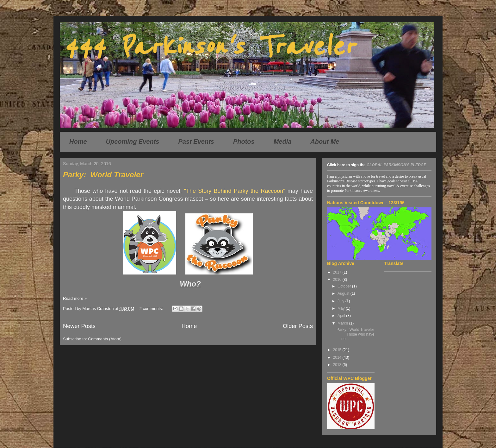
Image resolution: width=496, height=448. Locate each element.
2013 (338, 365)
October (345, 286)
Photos (244, 142)
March (343, 323)
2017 (338, 272)
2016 (338, 280)
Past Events (196, 142)
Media (283, 142)
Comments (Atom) (105, 339)
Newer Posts (79, 326)
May (342, 308)
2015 (338, 350)
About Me (325, 142)
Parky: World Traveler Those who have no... (356, 334)
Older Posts (298, 326)
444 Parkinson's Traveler (209, 47)
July (341, 301)
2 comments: (152, 309)
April (342, 316)
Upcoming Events (133, 142)
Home (78, 142)
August (344, 293)
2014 (338, 357)
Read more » (75, 298)
